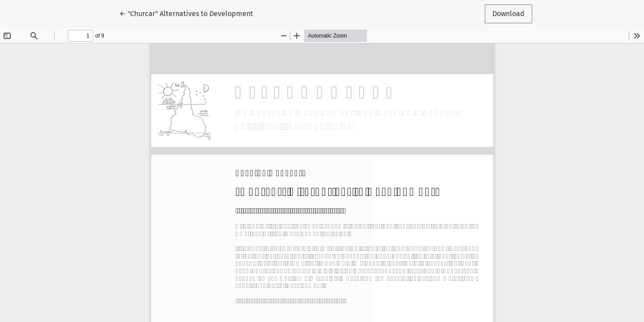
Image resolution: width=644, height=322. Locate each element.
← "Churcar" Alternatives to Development (186, 13)
